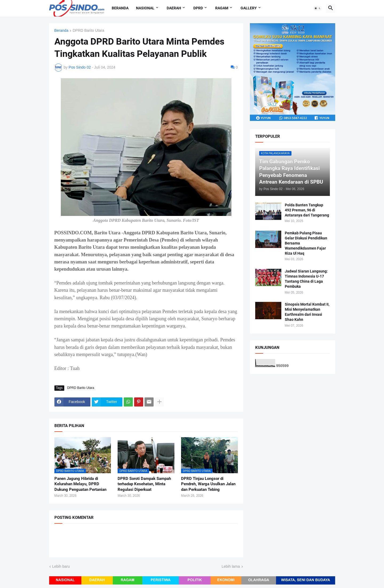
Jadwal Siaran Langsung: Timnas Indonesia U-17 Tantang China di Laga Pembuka (306, 279)
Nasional (145, 8)
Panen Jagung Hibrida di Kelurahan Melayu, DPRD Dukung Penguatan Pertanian (80, 484)
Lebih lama (231, 566)
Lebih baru (61, 566)
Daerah (174, 8)
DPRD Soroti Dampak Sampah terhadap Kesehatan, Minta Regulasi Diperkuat (144, 484)
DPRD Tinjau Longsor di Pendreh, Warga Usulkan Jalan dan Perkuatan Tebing (208, 484)
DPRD (198, 8)
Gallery (249, 8)
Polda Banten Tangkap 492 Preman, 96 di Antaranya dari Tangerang (307, 210)
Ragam (222, 8)
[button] (318, 8)
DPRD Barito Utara (88, 31)
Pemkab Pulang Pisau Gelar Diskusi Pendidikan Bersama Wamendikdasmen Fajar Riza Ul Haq (306, 243)
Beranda (120, 8)
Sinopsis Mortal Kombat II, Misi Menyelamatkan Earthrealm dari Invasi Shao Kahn (307, 312)
